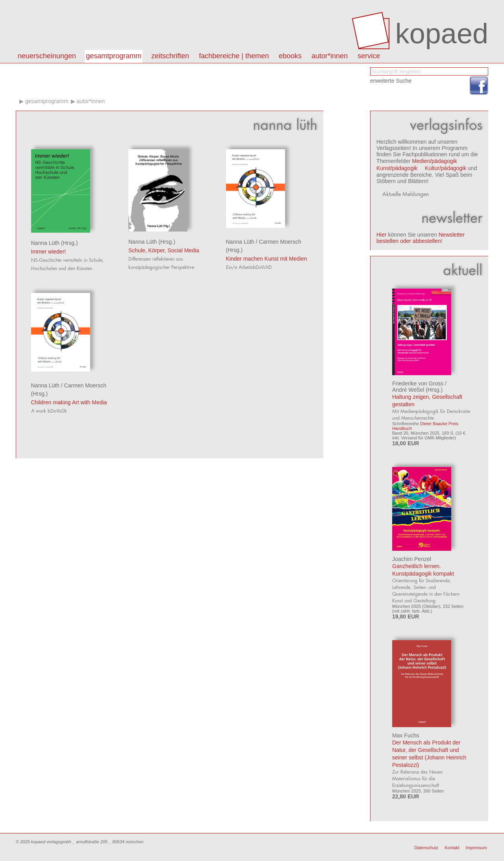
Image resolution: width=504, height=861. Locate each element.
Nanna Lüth (45, 243)
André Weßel (408, 390)
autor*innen (330, 56)
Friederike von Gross (418, 383)
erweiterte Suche (391, 81)
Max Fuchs (406, 735)
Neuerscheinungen (47, 56)
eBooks (290, 56)
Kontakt (452, 848)
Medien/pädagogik (434, 161)
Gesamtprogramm (114, 56)
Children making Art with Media (69, 402)
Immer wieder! (49, 252)
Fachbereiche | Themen (234, 56)
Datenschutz (426, 848)
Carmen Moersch (280, 242)
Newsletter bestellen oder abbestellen (421, 238)
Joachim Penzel (412, 559)
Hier (382, 235)
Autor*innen (91, 101)
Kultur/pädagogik (446, 168)
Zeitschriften (170, 56)
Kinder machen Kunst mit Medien (267, 259)
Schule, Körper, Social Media (164, 250)
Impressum (476, 848)
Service (369, 56)
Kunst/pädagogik (397, 168)
